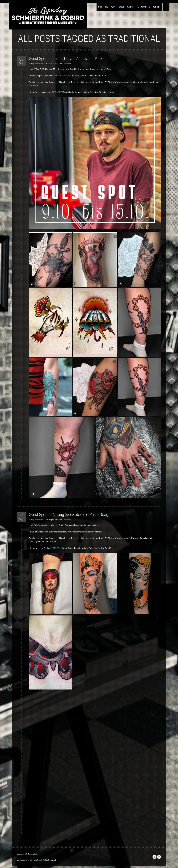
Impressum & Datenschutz (27, 854)
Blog (33, 64)
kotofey (37, 860)
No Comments (66, 64)
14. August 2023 (52, 520)
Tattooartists (143, 7)
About (121, 7)
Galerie (130, 7)
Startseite (103, 7)
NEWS (113, 7)
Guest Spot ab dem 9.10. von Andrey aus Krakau (68, 58)
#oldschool (59, 76)
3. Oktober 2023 (52, 64)
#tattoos (67, 76)
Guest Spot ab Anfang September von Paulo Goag (69, 515)
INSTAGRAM (58, 92)
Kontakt (157, 7)
